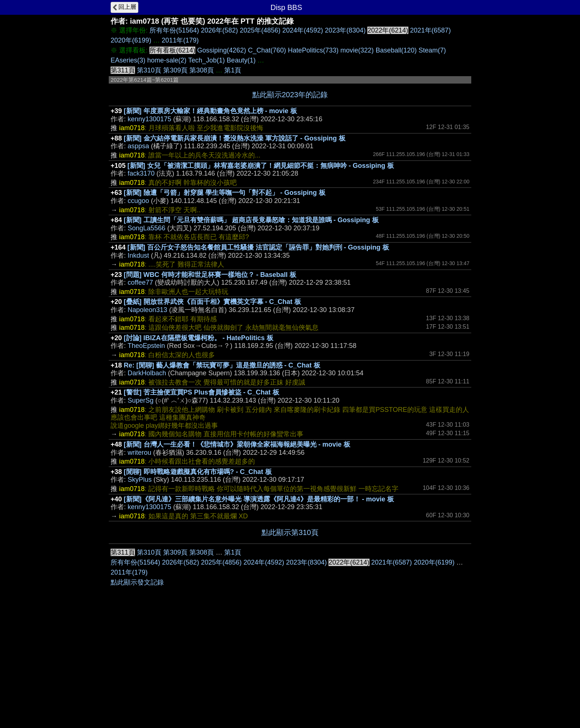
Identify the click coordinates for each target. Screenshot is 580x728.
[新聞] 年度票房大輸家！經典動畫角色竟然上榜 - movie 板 (210, 111)
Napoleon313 (147, 310)
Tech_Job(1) (207, 60)
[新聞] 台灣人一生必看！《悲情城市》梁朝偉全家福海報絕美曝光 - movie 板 (237, 444)
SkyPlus (140, 480)
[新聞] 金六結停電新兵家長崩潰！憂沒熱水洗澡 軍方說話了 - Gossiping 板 (235, 138)
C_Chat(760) (267, 50)
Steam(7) (432, 50)
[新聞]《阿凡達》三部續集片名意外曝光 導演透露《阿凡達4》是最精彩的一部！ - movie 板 (259, 499)
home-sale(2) (167, 60)
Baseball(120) (396, 50)
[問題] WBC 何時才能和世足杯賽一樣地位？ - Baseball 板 (210, 275)
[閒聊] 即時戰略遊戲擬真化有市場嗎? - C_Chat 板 (198, 472)
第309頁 (175, 70)
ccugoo (138, 201)
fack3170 (141, 173)
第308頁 (202, 70)
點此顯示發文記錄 (137, 582)
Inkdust (138, 255)
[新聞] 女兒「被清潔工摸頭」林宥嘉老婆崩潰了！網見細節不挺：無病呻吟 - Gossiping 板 (261, 166)
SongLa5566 (146, 228)
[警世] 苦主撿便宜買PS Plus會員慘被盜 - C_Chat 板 (202, 392)
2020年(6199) (131, 40)
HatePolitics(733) (313, 50)
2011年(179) (180, 40)
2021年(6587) (431, 30)
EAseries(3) (128, 60)
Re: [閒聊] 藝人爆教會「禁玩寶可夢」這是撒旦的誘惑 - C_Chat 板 (222, 365)
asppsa (138, 146)
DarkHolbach (147, 373)
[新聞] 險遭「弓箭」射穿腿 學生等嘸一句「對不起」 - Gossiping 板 (225, 193)
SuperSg (141, 400)
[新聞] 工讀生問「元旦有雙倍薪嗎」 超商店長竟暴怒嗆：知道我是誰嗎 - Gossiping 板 (251, 220)
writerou (139, 453)
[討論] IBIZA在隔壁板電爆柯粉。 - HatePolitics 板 (199, 338)
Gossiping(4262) (222, 50)
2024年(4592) (303, 30)
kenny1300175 (149, 119)
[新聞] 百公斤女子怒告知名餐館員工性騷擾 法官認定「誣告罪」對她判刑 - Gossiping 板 (258, 247)
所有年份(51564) (174, 30)
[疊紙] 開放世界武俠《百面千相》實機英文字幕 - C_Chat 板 (213, 302)
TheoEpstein (146, 346)
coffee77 (140, 282)
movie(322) (357, 50)
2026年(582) (219, 30)
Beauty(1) (241, 60)
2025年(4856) (260, 30)
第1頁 (233, 70)
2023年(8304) (345, 30)
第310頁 (149, 70)
